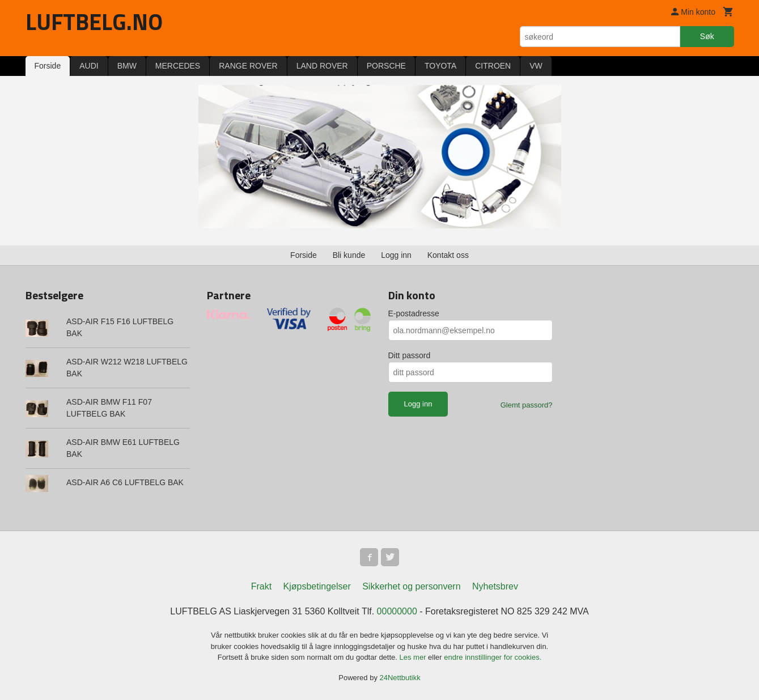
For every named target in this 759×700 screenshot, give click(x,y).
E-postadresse (414, 313)
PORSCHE (386, 66)
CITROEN (493, 66)
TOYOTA (440, 66)
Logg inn (396, 255)
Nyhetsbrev (495, 586)
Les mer (414, 657)
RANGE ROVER (248, 66)
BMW (127, 66)
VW (536, 66)
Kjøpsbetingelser (317, 586)
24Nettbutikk (400, 678)
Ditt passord (410, 355)
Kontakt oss (448, 255)
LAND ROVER (322, 66)
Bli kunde (349, 255)
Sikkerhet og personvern (411, 586)
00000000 (397, 611)
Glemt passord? (527, 405)
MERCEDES (178, 66)
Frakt (261, 586)
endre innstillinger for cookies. (493, 657)
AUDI (89, 66)
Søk (707, 36)
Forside (48, 66)
